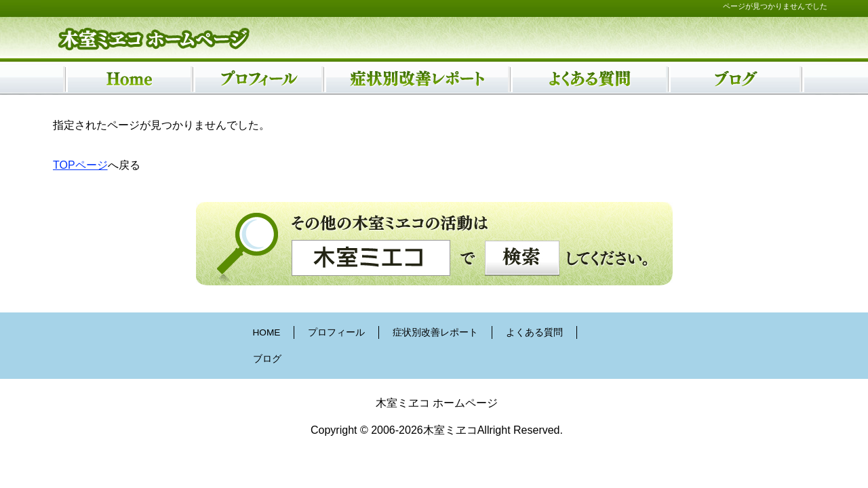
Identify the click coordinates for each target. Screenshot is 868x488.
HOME (267, 332)
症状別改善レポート (435, 332)
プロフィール (336, 332)
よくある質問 (534, 332)
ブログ (267, 359)
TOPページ (80, 165)
